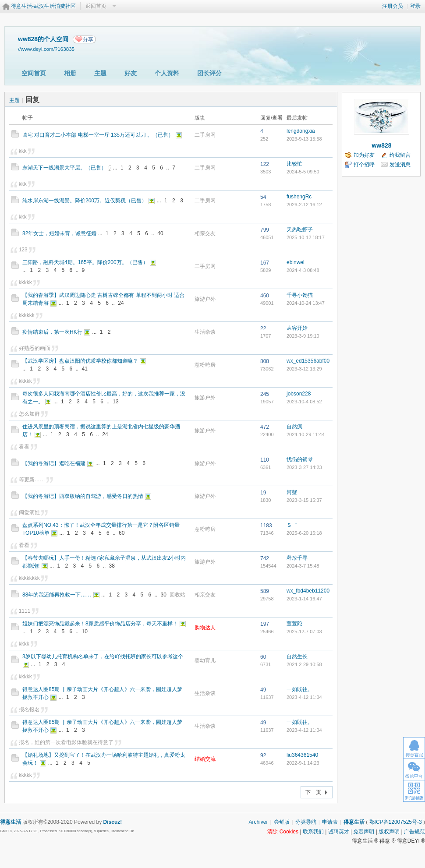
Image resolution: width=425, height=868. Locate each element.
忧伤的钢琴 (300, 459)
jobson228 (299, 394)
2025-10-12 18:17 (306, 237)
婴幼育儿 (205, 660)
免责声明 (364, 832)
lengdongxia (301, 131)
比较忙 (294, 164)
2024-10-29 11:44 (306, 434)
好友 (131, 73)
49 (263, 690)
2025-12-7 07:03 (304, 632)
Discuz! (113, 822)
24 (121, 303)
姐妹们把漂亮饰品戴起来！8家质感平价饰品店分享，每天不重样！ (100, 624)
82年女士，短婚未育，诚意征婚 (59, 233)
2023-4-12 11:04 (304, 697)
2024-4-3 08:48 (303, 270)
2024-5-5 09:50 (303, 172)
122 (265, 164)
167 (265, 263)
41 (85, 369)
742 (265, 558)
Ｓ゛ (292, 525)
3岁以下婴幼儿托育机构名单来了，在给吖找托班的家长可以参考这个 (103, 656)
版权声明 (389, 832)
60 (122, 533)
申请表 (330, 822)
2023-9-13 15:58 (304, 139)
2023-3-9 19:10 (303, 336)
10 (85, 632)
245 (265, 394)
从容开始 (297, 328)
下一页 (313, 792)
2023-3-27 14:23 (304, 467)
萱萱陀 (294, 624)
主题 (100, 73)
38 (112, 566)
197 (265, 624)
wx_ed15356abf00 (308, 361)
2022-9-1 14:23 (303, 763)
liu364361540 (302, 755)
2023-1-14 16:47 (304, 599)
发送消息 (400, 165)
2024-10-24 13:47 (306, 303)
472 (265, 427)
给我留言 (400, 155)
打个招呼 (364, 165)
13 (115, 402)
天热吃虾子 (300, 229)
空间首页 (34, 73)
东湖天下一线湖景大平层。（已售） (64, 168)
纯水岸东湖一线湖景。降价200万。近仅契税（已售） (85, 201)
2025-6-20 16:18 (304, 533)
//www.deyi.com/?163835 (46, 49)
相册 (70, 73)
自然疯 (294, 427)
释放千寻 (297, 558)
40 (160, 233)
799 (265, 230)
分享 (88, 39)
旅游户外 (205, 299)
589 (265, 591)
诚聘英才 (339, 832)
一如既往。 (300, 689)
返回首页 (96, 6)
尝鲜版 (282, 822)
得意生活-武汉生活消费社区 (43, 6)
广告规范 (414, 832)
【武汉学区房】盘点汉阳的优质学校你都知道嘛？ (80, 361)
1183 (266, 526)
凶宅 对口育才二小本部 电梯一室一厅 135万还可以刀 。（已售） (98, 135)
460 (265, 296)
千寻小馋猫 (300, 295)
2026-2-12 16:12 (304, 205)
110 (265, 460)
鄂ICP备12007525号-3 (396, 822)
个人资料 (167, 73)
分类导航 (306, 822)
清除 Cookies (283, 832)
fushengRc (299, 197)
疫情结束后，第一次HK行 (52, 332)
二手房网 (205, 135)
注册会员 (393, 6)
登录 (415, 6)
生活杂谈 (205, 332)
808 (265, 361)
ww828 (381, 145)
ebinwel (296, 262)
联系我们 (313, 832)
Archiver (258, 822)
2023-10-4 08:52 (304, 402)
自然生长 (297, 656)
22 (263, 328)
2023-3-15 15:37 (304, 500)
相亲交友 (205, 233)
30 (164, 595)
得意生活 (354, 822)
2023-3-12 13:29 (304, 369)
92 (263, 755)
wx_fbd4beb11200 (308, 591)
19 (263, 493)
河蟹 (292, 492)
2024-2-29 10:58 (304, 664)
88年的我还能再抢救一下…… (57, 595)
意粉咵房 (205, 365)
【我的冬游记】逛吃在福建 (54, 463)
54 (263, 197)
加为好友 (364, 155)
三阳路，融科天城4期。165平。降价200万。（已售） (85, 262)
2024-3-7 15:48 (303, 566)
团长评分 (209, 73)
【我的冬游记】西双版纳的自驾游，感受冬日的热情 (83, 496)
